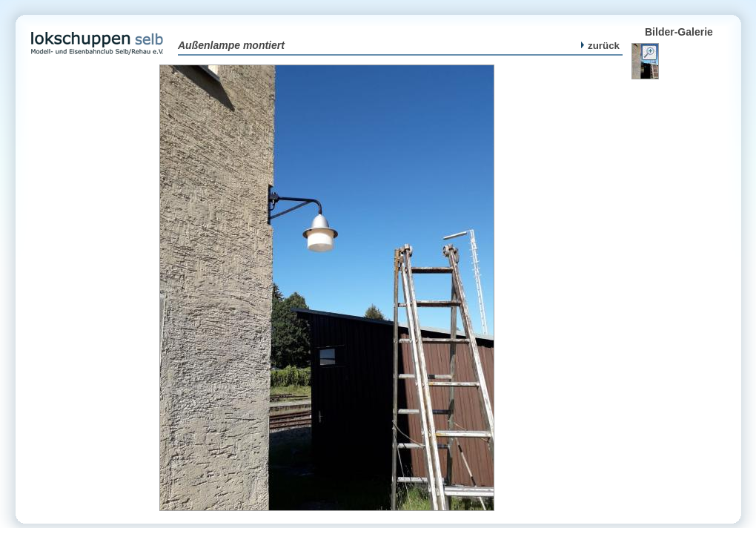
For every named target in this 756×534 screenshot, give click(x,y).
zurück (600, 46)
